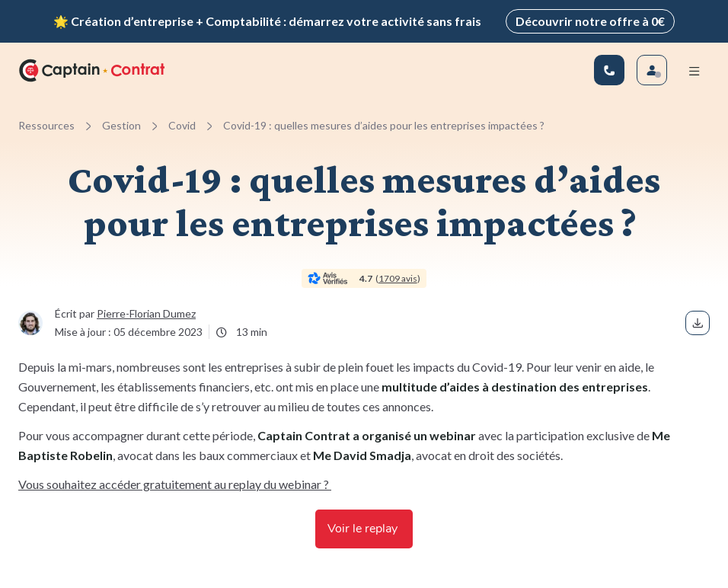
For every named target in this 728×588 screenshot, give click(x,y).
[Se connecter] (652, 70)
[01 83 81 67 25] (609, 70)
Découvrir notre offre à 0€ (590, 21)
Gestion (121, 125)
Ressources (46, 125)
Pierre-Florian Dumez (146, 313)
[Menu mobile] (694, 70)
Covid (182, 125)
